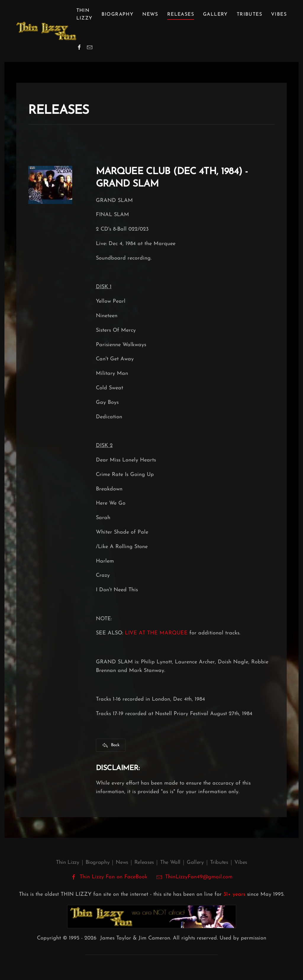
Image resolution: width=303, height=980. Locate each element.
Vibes (279, 14)
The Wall (170, 862)
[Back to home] (46, 31)
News (150, 14)
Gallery (215, 14)
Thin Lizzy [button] (84, 14)
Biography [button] (118, 14)
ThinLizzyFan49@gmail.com (199, 877)
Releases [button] (181, 14)
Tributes (249, 14)
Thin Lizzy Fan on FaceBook (109, 877)
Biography (98, 862)
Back (111, 745)
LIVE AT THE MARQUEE (156, 633)
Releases (144, 862)
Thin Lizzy (67, 862)
